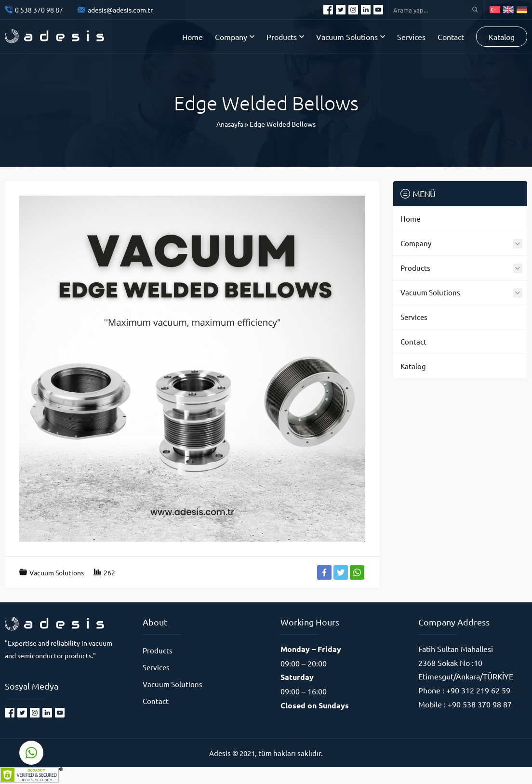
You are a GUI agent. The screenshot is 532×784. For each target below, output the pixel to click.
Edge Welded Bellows (283, 124)
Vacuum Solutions (57, 572)
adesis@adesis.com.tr (120, 10)
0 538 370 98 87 (39, 10)
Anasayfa (230, 124)
